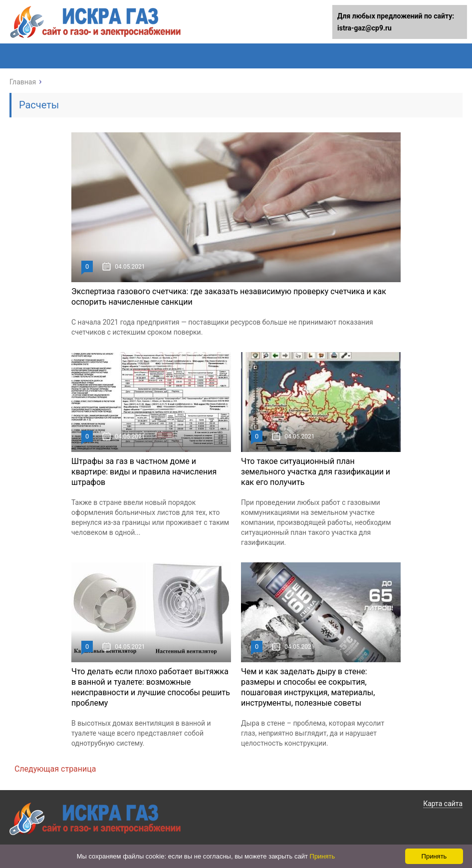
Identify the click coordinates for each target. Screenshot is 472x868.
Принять (323, 856)
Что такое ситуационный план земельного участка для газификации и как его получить (316, 472)
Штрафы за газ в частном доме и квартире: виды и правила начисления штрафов (144, 472)
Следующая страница (55, 769)
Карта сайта (443, 804)
